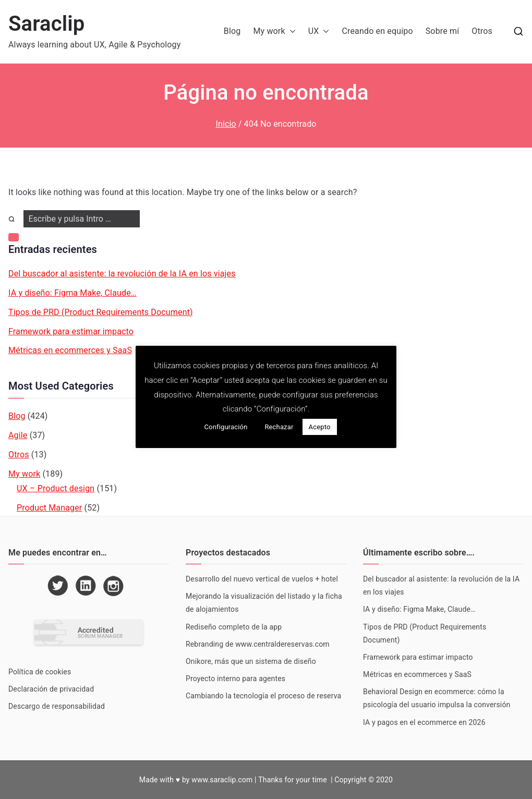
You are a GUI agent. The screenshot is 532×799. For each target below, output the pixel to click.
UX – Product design (56, 488)
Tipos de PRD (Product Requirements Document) (101, 312)
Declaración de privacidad (51, 689)
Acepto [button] (320, 427)
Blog (232, 31)
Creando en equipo (377, 31)
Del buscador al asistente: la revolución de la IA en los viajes (122, 274)
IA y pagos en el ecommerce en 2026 (424, 722)
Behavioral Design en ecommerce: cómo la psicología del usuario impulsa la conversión (438, 698)
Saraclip (47, 24)
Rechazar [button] (279, 427)
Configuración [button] (226, 427)
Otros (482, 31)
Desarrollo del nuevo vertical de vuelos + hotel (262, 579)
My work (274, 32)
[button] (291, 32)
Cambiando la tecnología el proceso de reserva (263, 696)
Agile (18, 435)
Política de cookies (40, 672)
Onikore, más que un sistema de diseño (251, 661)
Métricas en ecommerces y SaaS (70, 350)
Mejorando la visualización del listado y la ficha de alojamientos (264, 603)
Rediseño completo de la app (234, 627)
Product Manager (49, 508)
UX (319, 32)
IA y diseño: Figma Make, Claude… (72, 293)
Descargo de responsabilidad (57, 706)
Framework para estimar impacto (71, 331)
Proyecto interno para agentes (235, 679)
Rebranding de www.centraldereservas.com (258, 644)
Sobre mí (443, 31)
